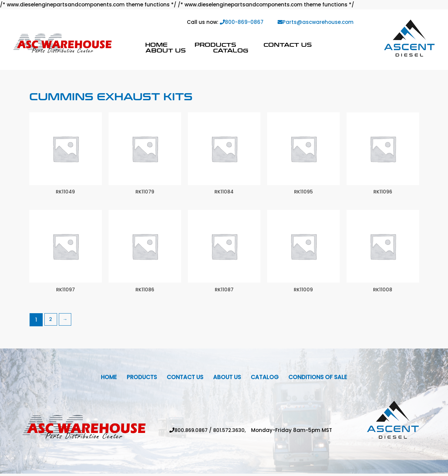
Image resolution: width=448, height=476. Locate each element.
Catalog (231, 50)
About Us (166, 50)
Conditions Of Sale (323, 379)
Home (156, 45)
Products (215, 45)
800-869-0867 (242, 22)
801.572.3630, (233, 433)
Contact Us (288, 45)
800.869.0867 (191, 433)
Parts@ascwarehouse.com (316, 22)
